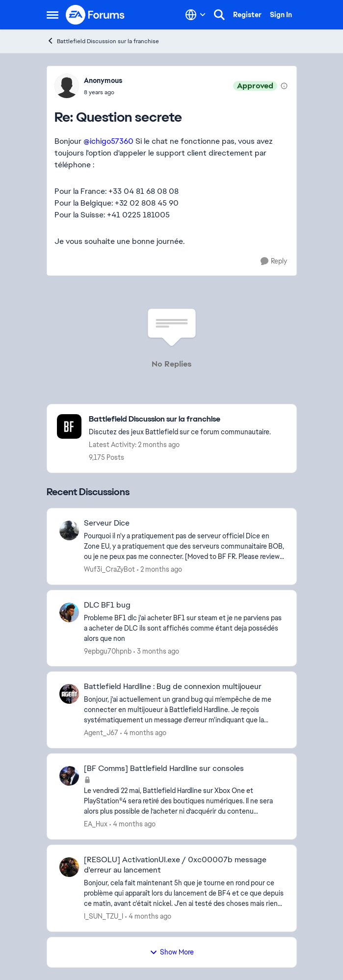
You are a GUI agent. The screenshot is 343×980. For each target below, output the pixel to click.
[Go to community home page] (96, 15)
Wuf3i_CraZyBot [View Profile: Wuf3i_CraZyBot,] (109, 569)
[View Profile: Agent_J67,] (69, 694)
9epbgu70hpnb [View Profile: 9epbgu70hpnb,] (108, 651)
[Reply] (274, 261)
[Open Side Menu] (53, 15)
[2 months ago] (159, 569)
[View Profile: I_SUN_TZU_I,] (69, 867)
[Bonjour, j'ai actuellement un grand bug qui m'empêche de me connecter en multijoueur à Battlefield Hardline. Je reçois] (184, 710)
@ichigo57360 (108, 141)
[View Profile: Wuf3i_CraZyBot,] (69, 530)
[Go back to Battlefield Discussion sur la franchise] (180, 419)
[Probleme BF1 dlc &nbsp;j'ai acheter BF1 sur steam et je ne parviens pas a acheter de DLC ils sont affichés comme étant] (184, 628)
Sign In (281, 15)
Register (247, 15)
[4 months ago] (143, 733)
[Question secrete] (103, 92)
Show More (172, 952)
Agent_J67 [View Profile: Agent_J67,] (101, 733)
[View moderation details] (284, 86)
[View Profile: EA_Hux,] (69, 776)
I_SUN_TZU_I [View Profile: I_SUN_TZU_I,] (104, 916)
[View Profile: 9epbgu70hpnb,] (69, 612)
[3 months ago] (156, 651)
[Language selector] (196, 15)
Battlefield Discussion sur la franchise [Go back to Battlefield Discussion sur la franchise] (103, 41)
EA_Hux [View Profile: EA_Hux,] (96, 824)
